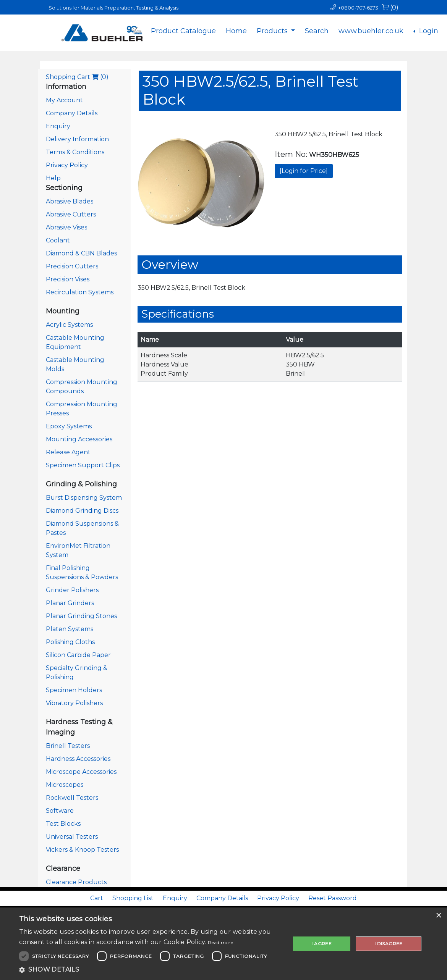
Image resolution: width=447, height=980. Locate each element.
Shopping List (133, 898)
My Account (64, 100)
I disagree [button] (389, 944)
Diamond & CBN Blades (81, 253)
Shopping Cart (77, 77)
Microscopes (65, 785)
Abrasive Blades (70, 201)
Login (428, 31)
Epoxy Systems (69, 426)
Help (53, 178)
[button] (151, 970)
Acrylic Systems (69, 325)
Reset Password (333, 898)
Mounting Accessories (79, 439)
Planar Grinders (70, 603)
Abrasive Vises (66, 227)
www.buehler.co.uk (371, 31)
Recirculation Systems (80, 292)
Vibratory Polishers (74, 703)
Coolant (58, 240)
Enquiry (58, 126)
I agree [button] (321, 944)
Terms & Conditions (75, 152)
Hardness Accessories (78, 759)
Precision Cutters (72, 266)
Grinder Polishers (72, 590)
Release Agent (68, 452)
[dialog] (223, 944)
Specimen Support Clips (83, 465)
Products (273, 31)
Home (236, 31)
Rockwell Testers (72, 798)
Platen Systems (70, 629)
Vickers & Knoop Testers (82, 850)
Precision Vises (68, 279)
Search (317, 31)
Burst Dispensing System (84, 498)
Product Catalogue (183, 31)
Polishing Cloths (70, 642)
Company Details (72, 113)
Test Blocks (63, 824)
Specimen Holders (74, 690)
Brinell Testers (68, 746)
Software (60, 811)
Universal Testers (72, 837)
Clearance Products (76, 882)
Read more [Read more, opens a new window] (220, 942)
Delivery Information (77, 139)
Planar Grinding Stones (81, 616)
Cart (97, 898)
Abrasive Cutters (71, 214)
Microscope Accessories (81, 772)
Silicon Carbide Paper (78, 655)
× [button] (438, 916)
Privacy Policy (67, 165)
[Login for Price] (304, 171)
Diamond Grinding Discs (82, 511)
